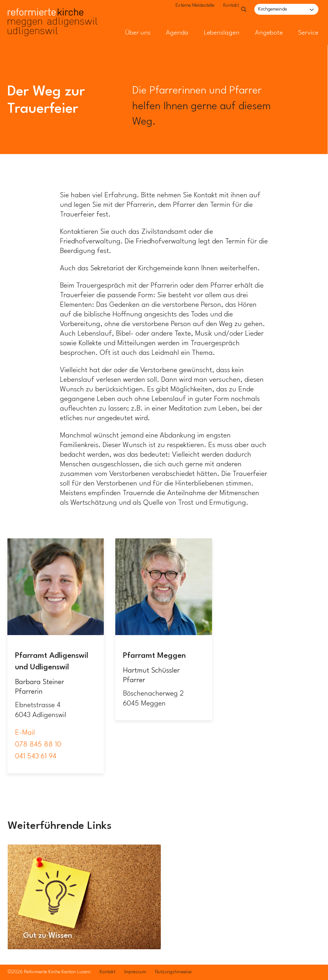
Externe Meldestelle (181, 10)
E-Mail (25, 733)
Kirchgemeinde (273, 9)
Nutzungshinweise (173, 972)
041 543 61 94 (36, 756)
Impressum (135, 972)
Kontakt (218, 10)
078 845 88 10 (38, 745)
